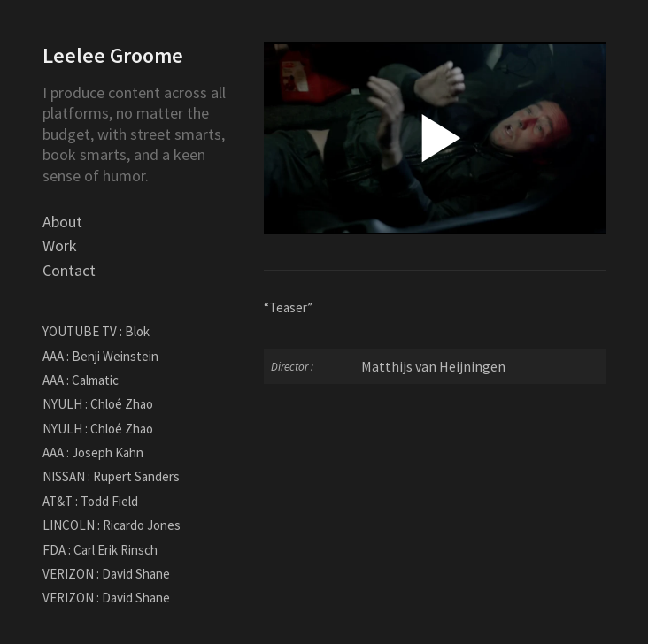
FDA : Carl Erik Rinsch (100, 550)
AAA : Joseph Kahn (93, 452)
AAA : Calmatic (81, 380)
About (62, 222)
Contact (69, 270)
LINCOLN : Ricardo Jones (112, 525)
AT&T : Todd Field (90, 501)
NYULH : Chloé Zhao (98, 404)
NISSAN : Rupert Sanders (111, 476)
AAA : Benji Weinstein (100, 356)
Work (60, 245)
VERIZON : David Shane (106, 574)
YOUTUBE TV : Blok (96, 331)
